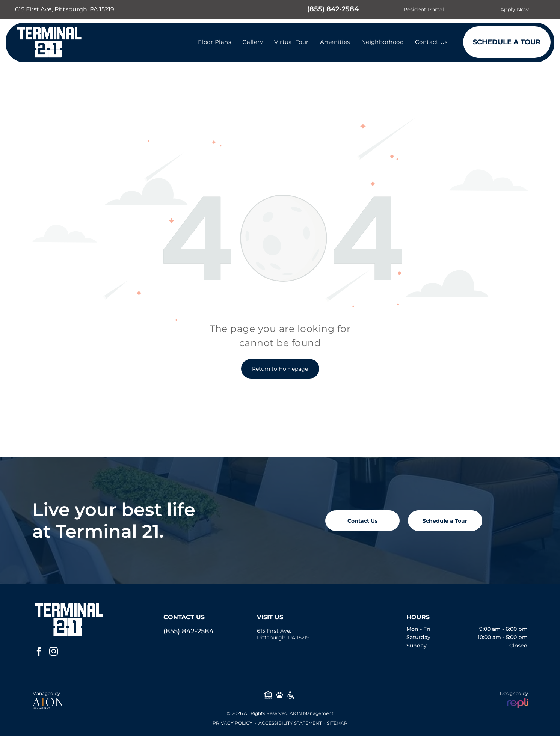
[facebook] (39, 652)
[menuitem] (214, 42)
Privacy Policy (232, 723)
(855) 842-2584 (333, 9)
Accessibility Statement (290, 723)
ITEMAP (338, 723)
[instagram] (54, 652)
